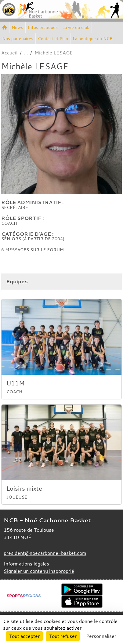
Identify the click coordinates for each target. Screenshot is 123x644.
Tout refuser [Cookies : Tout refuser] (63, 636)
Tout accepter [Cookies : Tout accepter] (24, 636)
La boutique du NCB (93, 38)
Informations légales (26, 564)
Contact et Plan (53, 38)
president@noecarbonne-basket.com (45, 553)
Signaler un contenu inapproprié (39, 571)
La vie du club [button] (76, 27)
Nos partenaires (18, 38)
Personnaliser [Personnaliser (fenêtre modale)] (101, 636)
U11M (15, 383)
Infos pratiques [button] (43, 27)
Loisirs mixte (24, 488)
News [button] (17, 27)
